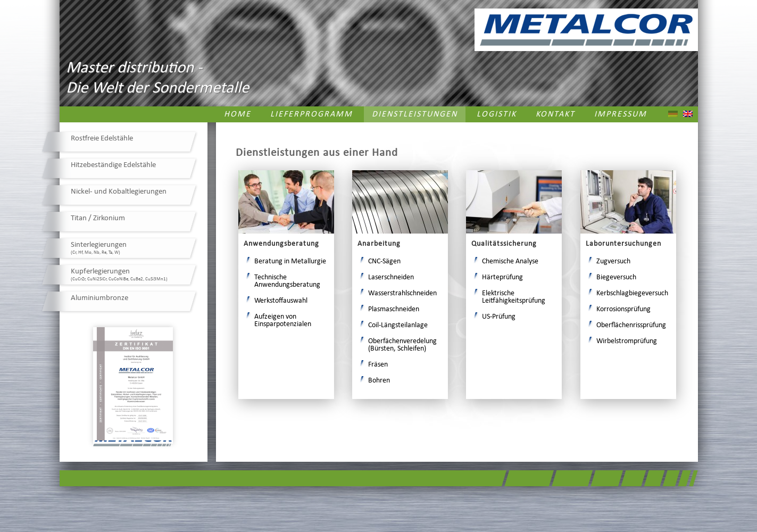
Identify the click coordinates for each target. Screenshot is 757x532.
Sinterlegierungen (99, 248)
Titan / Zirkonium (98, 218)
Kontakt (555, 114)
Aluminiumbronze (99, 298)
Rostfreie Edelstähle (102, 139)
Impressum (621, 114)
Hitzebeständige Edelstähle (113, 165)
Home (238, 114)
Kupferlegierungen (119, 275)
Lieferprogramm (311, 114)
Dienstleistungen (415, 114)
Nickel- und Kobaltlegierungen (119, 192)
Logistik (497, 114)
